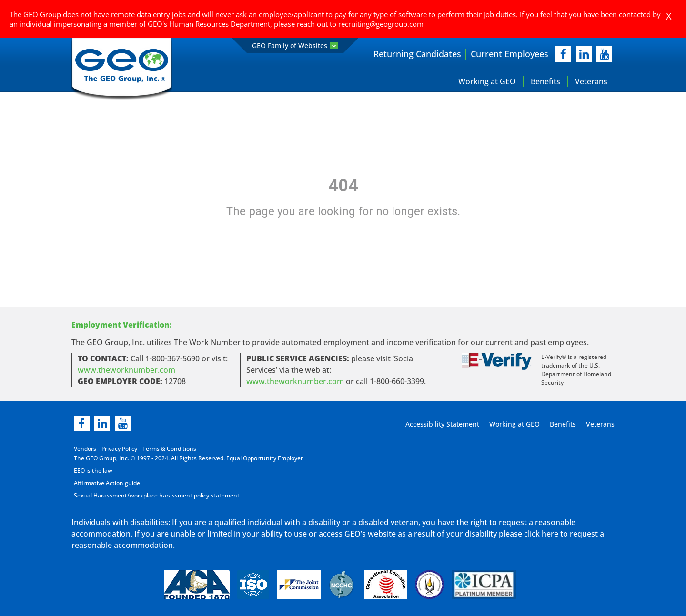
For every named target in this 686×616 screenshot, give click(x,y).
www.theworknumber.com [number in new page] (295, 381)
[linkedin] (102, 423)
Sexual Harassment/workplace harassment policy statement (157, 495)
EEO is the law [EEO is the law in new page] (93, 471)
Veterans (591, 81)
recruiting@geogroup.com (381, 24)
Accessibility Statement (442, 424)
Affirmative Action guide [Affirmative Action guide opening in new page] (107, 483)
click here (541, 534)
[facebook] (563, 54)
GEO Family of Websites (295, 45)
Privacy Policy (119, 449)
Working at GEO (487, 81)
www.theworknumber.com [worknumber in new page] (126, 370)
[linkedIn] (584, 54)
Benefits (545, 81)
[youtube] (604, 54)
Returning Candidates (417, 54)
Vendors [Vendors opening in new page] (85, 449)
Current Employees (509, 54)
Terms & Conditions (169, 449)
